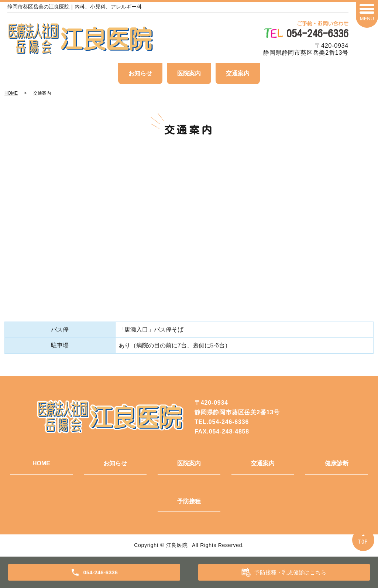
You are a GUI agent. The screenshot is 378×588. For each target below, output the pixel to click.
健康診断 (337, 463)
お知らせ (140, 73)
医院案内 (189, 73)
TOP (363, 542)
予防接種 (189, 501)
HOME (11, 93)
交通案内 (238, 73)
